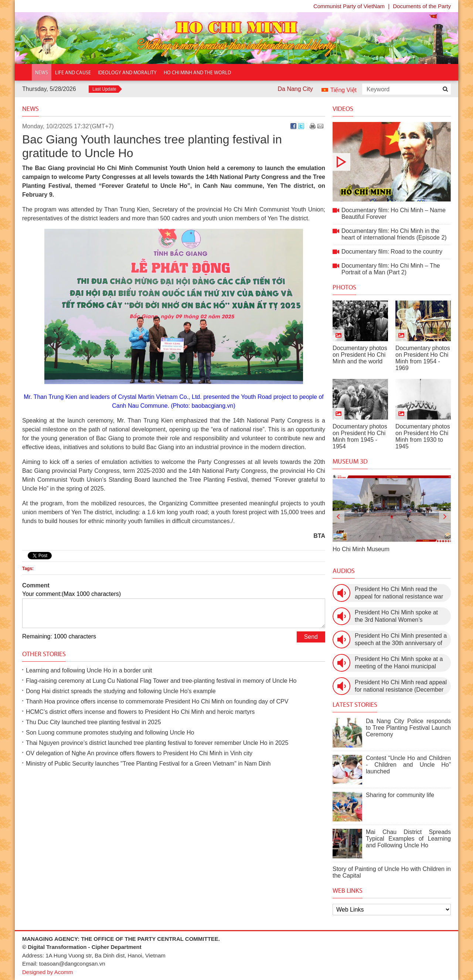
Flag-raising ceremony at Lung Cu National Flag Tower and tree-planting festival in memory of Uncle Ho (161, 681)
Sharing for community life (400, 795)
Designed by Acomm (48, 972)
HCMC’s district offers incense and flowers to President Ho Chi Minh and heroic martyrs (140, 712)
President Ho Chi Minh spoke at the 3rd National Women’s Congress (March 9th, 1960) (396, 616)
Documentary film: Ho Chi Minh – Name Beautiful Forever (392, 162)
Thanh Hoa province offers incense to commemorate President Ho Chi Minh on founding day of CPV (157, 701)
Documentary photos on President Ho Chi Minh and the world (360, 355)
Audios (344, 571)
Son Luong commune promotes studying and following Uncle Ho (110, 733)
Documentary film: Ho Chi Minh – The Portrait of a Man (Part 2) (391, 269)
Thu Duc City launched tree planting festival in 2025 (93, 722)
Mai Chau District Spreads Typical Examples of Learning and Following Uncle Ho (408, 839)
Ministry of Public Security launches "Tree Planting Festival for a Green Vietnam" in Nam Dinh (148, 764)
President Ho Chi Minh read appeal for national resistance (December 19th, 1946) (401, 686)
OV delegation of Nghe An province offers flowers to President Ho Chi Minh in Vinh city (139, 753)
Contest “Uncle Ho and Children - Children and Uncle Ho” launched (408, 765)
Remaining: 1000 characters (59, 636)
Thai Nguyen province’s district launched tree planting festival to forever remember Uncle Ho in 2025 (157, 743)
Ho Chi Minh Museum (361, 549)
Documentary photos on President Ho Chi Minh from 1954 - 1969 (423, 358)
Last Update (104, 89)
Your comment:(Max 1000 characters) (72, 594)
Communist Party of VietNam (349, 6)
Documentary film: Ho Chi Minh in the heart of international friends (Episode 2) (394, 234)
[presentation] (338, 517)
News (30, 109)
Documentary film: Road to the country (392, 252)
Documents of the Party (422, 6)
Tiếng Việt (343, 90)
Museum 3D (350, 461)
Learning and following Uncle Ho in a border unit (89, 670)
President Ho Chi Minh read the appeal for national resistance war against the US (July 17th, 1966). (399, 593)
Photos (344, 287)
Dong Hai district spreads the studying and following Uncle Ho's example (121, 691)
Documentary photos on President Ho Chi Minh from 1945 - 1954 (360, 436)
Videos (343, 109)
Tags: (28, 569)
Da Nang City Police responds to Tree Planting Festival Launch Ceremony (408, 728)
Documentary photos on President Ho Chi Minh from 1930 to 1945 (423, 436)
